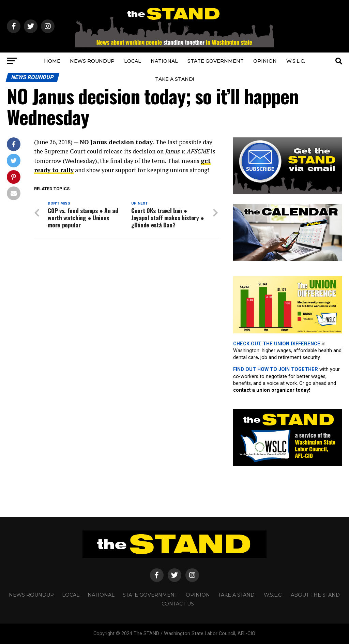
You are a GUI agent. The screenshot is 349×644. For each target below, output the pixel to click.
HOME (52, 61)
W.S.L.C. (296, 61)
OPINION (265, 61)
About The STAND (315, 595)
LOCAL (133, 61)
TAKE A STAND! (174, 79)
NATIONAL (164, 61)
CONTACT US (178, 604)
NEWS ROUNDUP (92, 61)
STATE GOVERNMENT (216, 61)
